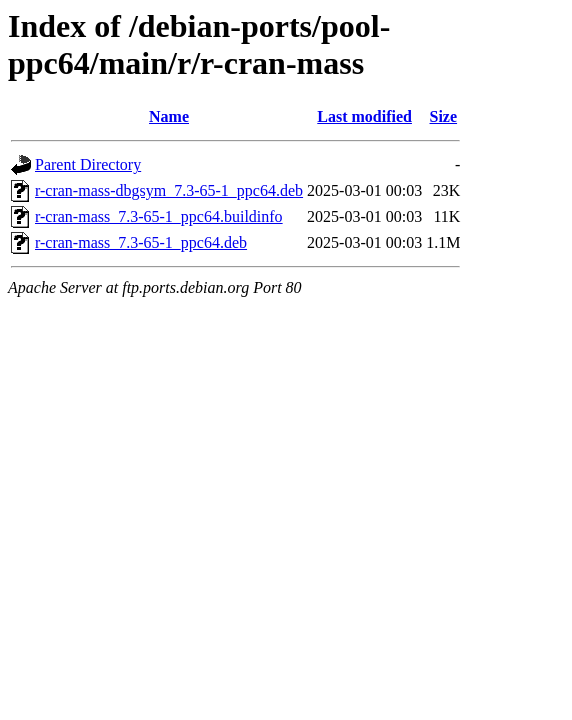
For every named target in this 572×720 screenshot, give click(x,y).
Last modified (364, 116)
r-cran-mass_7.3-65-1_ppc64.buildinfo (159, 216)
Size (444, 116)
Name (169, 116)
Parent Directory (88, 164)
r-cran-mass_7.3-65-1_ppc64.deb (141, 242)
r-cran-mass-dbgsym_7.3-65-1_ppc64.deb (169, 190)
